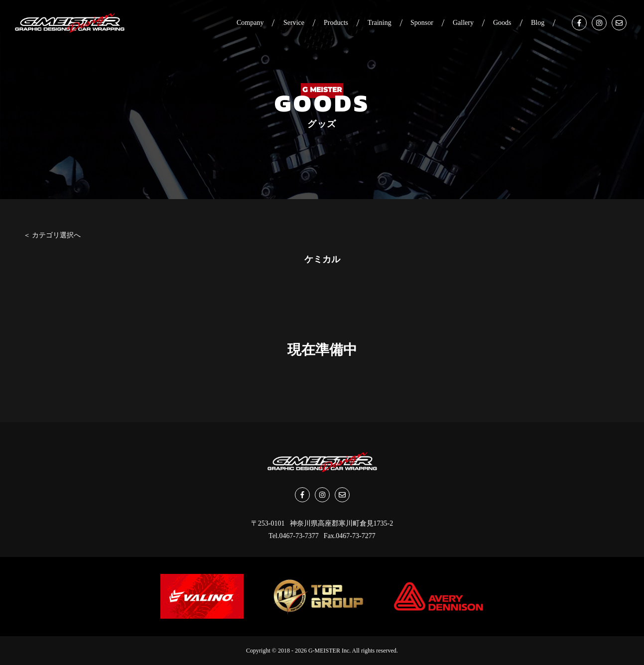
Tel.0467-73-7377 (294, 536)
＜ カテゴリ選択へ (52, 235)
